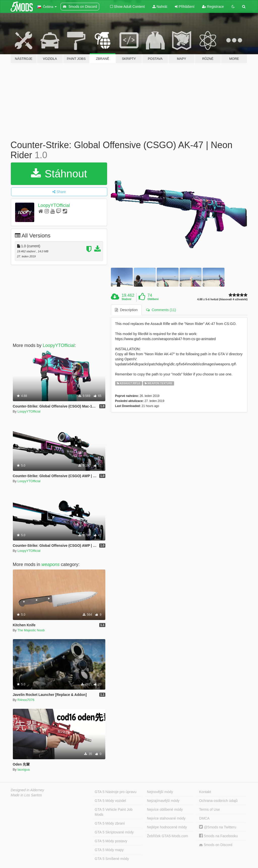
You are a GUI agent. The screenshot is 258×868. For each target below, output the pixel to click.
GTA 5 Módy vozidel (110, 801)
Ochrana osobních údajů (218, 801)
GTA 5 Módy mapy (109, 850)
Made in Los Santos (26, 795)
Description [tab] (126, 310)
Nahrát (160, 7)
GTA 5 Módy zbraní (110, 823)
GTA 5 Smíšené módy (112, 859)
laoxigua (23, 769)
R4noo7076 (26, 700)
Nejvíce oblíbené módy (165, 809)
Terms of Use (209, 809)
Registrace (213, 7)
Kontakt (205, 792)
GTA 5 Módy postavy (111, 841)
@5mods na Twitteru (218, 827)
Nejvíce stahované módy (166, 818)
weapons (51, 564)
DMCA (204, 818)
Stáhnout (59, 174)
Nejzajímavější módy (163, 801)
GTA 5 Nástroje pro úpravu (116, 792)
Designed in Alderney (28, 790)
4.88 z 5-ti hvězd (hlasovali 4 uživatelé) (222, 299)
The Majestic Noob (31, 630)
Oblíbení (153, 299)
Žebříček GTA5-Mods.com (167, 836)
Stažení (127, 299)
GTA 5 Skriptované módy (114, 832)
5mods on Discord (216, 845)
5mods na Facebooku (218, 836)
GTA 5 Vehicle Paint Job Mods (114, 812)
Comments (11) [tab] (161, 310)
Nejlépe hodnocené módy (167, 827)
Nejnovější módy (160, 792)
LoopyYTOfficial (54, 205)
